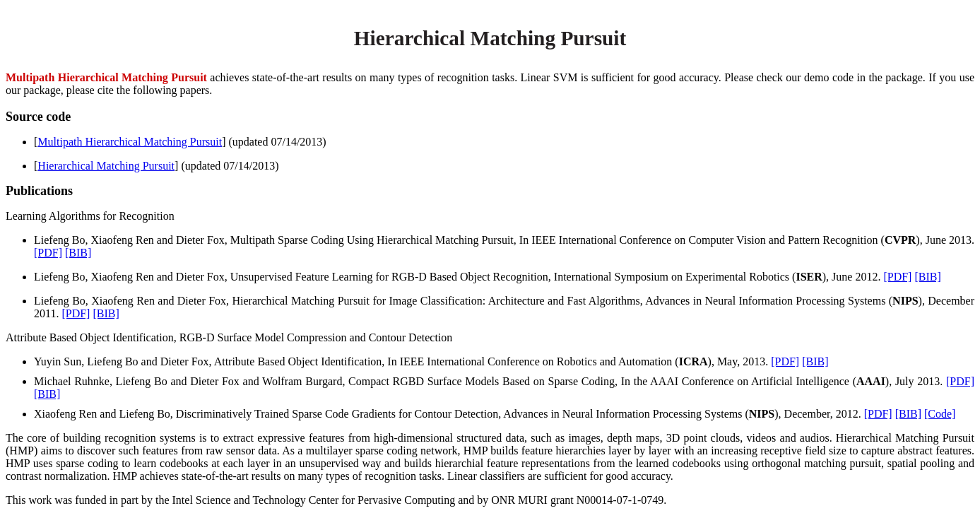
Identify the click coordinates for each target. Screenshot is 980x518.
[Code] (940, 414)
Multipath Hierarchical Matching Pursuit (130, 142)
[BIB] (78, 253)
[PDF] (48, 253)
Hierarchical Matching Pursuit (106, 166)
